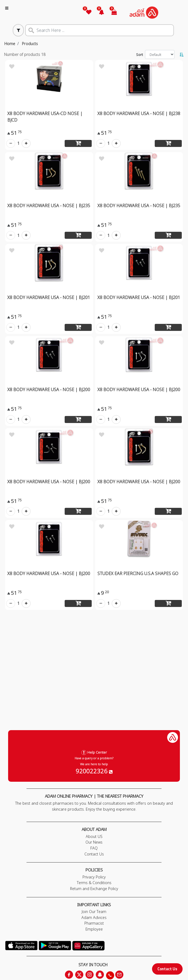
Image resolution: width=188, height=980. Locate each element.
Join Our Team (94, 912)
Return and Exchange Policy (94, 889)
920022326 (94, 771)
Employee (94, 929)
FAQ (94, 848)
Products (30, 44)
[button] (98, 13)
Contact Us (167, 969)
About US (94, 836)
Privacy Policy (94, 877)
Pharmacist (94, 923)
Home (10, 44)
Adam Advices (94, 917)
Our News (94, 842)
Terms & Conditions (94, 883)
